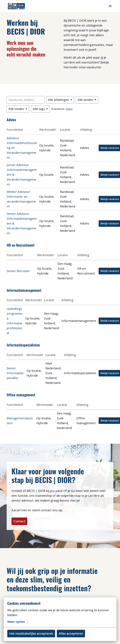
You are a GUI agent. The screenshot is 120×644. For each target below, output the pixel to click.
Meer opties (18, 622)
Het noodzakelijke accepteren (31, 633)
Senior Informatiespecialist (15, 373)
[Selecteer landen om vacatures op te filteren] (87, 100)
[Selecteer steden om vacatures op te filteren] (18, 109)
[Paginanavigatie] (110, 6)
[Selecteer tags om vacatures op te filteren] (40, 109)
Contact (19, 521)
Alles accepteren (71, 633)
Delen (69, 109)
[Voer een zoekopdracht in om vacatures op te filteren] (25, 100)
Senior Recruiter (18, 271)
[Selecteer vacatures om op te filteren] (60, 100)
